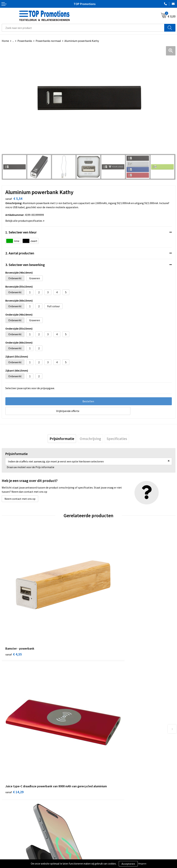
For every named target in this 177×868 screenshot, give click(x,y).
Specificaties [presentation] (117, 439)
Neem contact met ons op (20, 499)
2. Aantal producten (20, 253)
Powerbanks (25, 41)
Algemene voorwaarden (16, 852)
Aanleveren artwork (102, 857)
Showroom (97, 852)
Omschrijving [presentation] (90, 439)
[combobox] (83, 28)
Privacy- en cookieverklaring (18, 857)
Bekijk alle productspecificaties (25, 221)
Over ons (95, 792)
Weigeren (142, 864)
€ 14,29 (101, 623)
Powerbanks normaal (48, 41)
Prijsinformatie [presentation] (62, 439)
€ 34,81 (14, 730)
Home (5, 41)
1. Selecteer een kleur (21, 232)
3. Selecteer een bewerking (25, 265)
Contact (95, 797)
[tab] (62, 439)
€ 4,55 (14, 618)
